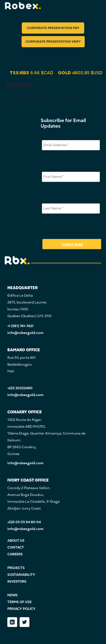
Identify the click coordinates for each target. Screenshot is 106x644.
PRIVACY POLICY (21, 609)
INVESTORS (17, 582)
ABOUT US (16, 541)
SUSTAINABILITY (21, 575)
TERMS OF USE (19, 602)
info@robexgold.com (25, 333)
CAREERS (15, 554)
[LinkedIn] (12, 622)
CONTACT (16, 547)
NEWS (12, 595)
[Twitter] (24, 622)
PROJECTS (16, 568)
